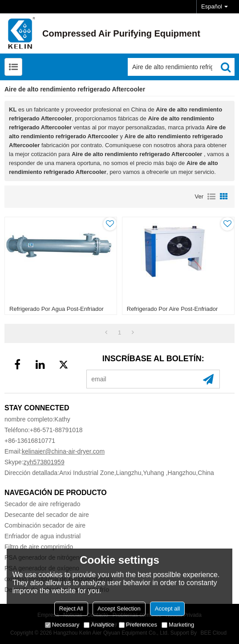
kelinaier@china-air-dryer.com (63, 451)
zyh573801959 (44, 462)
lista (211, 197)
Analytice (99, 625)
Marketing (178, 625)
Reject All (71, 609)
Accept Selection (119, 609)
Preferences (138, 625)
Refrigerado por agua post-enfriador (57, 309)
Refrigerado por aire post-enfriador (172, 309)
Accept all (167, 609)
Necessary (62, 625)
